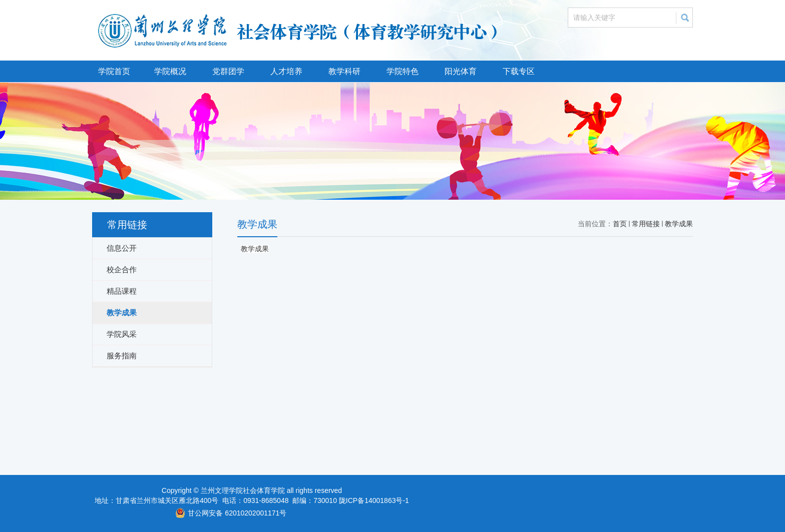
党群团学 (228, 71)
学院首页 (114, 71)
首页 (620, 224)
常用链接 (646, 224)
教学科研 (344, 71)
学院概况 (170, 71)
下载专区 (519, 71)
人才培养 (286, 71)
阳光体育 (461, 71)
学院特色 (403, 71)
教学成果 (679, 224)
